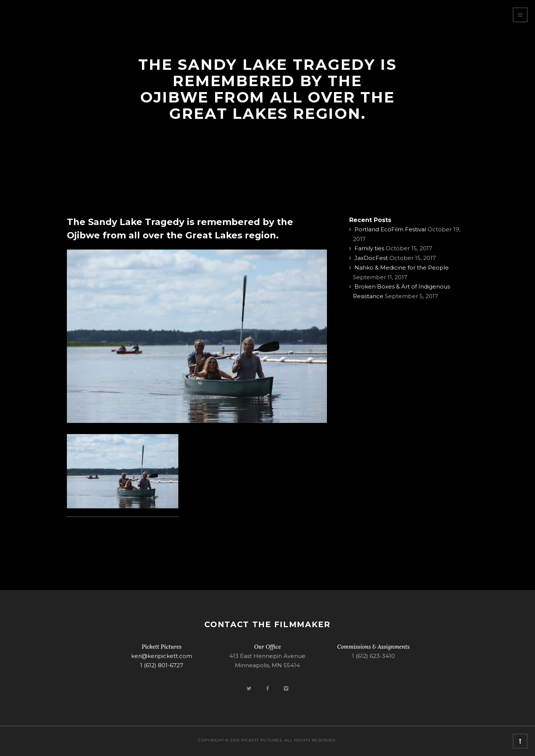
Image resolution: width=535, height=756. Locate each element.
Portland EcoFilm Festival (390, 229)
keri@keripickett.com (162, 656)
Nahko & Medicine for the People (402, 268)
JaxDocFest (371, 258)
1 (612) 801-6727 (162, 665)
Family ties (369, 248)
